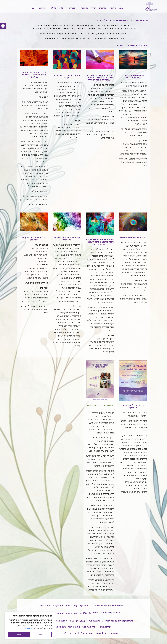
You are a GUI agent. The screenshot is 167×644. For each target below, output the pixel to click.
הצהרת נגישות (111, 633)
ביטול (41, 634)
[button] (3, 26)
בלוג (61, 8)
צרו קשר (42, 8)
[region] (30, 626)
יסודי (94, 8)
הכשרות (71, 8)
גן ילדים (102, 8)
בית (121, 8)
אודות (113, 8)
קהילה (53, 8)
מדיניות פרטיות (27, 629)
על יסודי (83, 8)
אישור (19, 634)
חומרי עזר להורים (69, 633)
